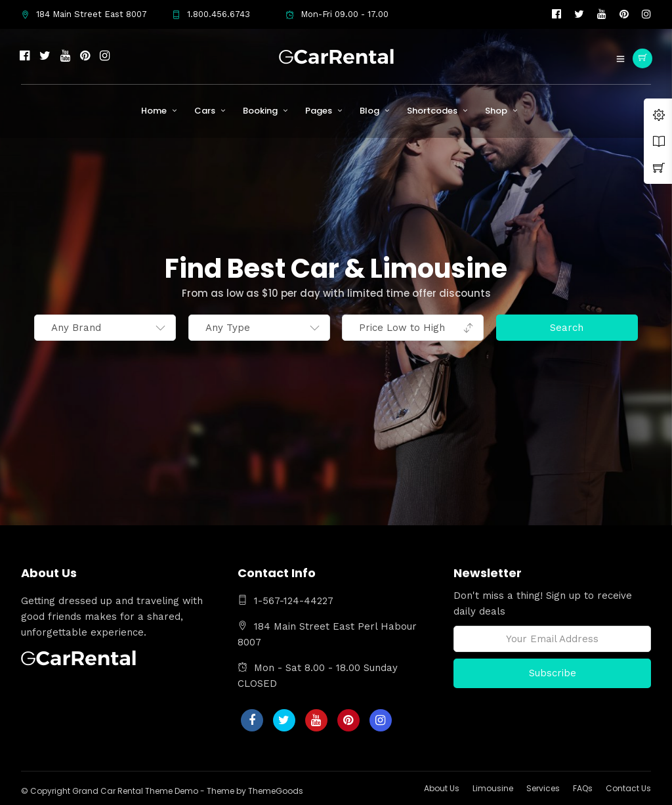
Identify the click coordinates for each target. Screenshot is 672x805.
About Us (442, 788)
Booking (260, 111)
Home (154, 111)
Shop (496, 111)
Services (543, 788)
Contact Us (628, 788)
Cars (205, 111)
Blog (369, 111)
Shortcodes (432, 111)
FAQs (583, 788)
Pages (319, 111)
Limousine (493, 788)
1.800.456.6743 (211, 14)
